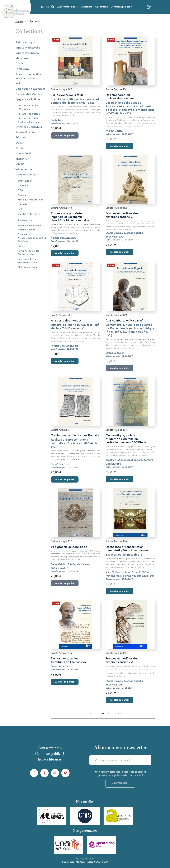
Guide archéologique (29, 225)
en (47, 7)
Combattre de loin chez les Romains (75, 436)
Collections (101, 7)
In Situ (19, 84)
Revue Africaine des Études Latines (29, 253)
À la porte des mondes (66, 321)
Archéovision (25, 220)
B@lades (21, 138)
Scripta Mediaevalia (28, 48)
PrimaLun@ (22, 69)
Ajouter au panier (119, 146)
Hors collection (25, 154)
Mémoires (22, 58)
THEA (19, 148)
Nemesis (22, 205)
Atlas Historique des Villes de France (28, 76)
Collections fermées (28, 214)
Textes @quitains (26, 132)
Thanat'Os (22, 159)
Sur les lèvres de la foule (67, 95)
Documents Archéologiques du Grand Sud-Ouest (32, 238)
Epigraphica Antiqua (28, 99)
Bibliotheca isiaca (27, 268)
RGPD (105, 862)
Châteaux (23, 186)
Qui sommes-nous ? (67, 7)
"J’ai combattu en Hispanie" (125, 321)
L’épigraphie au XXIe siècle (69, 547)
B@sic (19, 143)
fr (42, 7)
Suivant (118, 714)
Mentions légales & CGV (88, 862)
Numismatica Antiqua (29, 94)
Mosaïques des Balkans (30, 200)
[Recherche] (53, 7)
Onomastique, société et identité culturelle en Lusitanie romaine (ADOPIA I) (126, 439)
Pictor (21, 209)
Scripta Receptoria (27, 53)
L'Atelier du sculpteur (29, 127)
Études (22, 246)
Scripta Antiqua (25, 43)
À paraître (87, 7)
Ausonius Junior (26, 230)
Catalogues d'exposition (30, 89)
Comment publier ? (121, 7)
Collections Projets (27, 175)
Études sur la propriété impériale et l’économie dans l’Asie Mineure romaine (70, 217)
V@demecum (24, 169)
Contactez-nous (50, 748)
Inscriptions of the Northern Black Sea (28, 120)
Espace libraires (50, 759)
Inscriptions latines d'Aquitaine (28, 108)
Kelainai (22, 195)
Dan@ (19, 64)
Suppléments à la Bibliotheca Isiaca (27, 261)
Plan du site (68, 862)
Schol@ (20, 164)
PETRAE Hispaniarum (29, 114)
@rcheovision (25, 181)
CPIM (21, 190)
